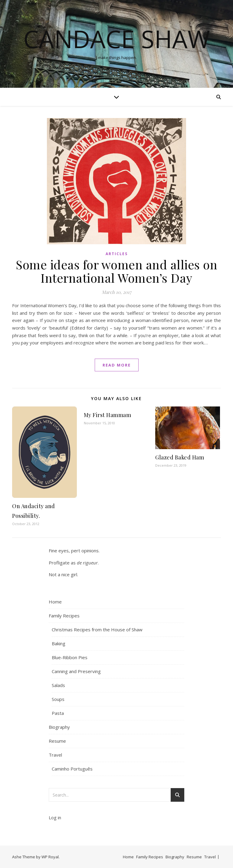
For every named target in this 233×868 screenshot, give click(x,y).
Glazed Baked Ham (180, 457)
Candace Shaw (117, 39)
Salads (58, 685)
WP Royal (50, 857)
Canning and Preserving (76, 671)
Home (55, 602)
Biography (59, 727)
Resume (57, 741)
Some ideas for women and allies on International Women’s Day (116, 271)
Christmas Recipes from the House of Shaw (97, 630)
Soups (58, 699)
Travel (55, 755)
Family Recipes (64, 616)
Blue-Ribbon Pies (70, 657)
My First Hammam (108, 415)
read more (117, 365)
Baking (59, 643)
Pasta (58, 713)
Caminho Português (72, 769)
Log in (55, 817)
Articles (117, 254)
